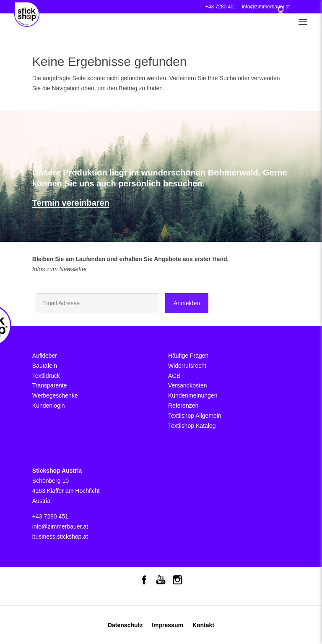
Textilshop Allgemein (195, 416)
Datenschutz (125, 625)
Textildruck (46, 376)
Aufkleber (45, 356)
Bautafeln (45, 366)
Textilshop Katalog (192, 426)
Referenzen (183, 406)
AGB (174, 376)
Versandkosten (188, 385)
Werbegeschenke (55, 395)
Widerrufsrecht (187, 366)
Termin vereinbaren (71, 203)
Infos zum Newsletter (60, 269)
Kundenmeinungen (193, 395)
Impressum (167, 625)
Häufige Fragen (188, 356)
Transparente (50, 385)
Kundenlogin (49, 406)
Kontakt (203, 625)
